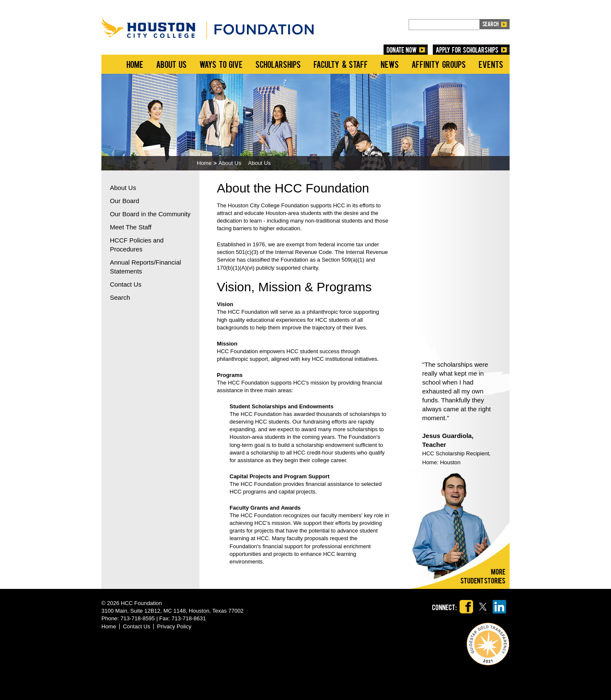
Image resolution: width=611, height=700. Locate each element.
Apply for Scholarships (467, 50)
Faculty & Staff (341, 64)
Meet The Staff (131, 227)
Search (120, 297)
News (390, 64)
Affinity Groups (439, 64)
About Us (171, 64)
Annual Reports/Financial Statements (146, 267)
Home (135, 64)
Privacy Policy (174, 626)
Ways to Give (221, 64)
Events (491, 64)
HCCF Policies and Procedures (137, 245)
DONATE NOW (402, 50)
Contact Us (126, 284)
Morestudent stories (483, 576)
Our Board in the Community (150, 214)
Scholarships (278, 64)
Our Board (125, 201)
